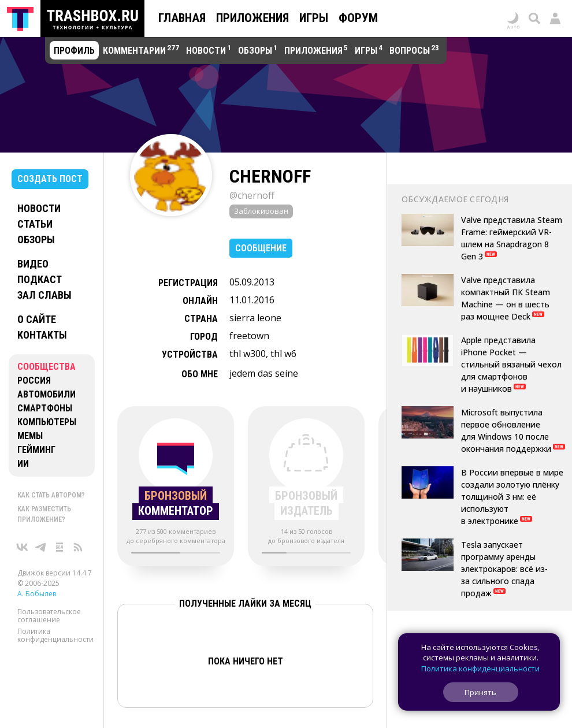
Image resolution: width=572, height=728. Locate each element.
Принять (480, 692)
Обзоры (36, 239)
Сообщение (261, 248)
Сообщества (47, 367)
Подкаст (40, 279)
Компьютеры (47, 422)
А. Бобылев (37, 594)
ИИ (23, 464)
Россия (34, 380)
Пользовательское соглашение (49, 616)
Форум (358, 18)
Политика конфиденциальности (55, 635)
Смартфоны (45, 408)
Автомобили (47, 394)
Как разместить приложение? (44, 514)
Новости (39, 208)
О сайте (37, 319)
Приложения (252, 18)
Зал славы (44, 295)
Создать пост (50, 179)
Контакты (42, 335)
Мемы (30, 436)
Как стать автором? (51, 495)
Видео (33, 264)
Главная (182, 18)
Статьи (35, 224)
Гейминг (36, 450)
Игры (314, 18)
